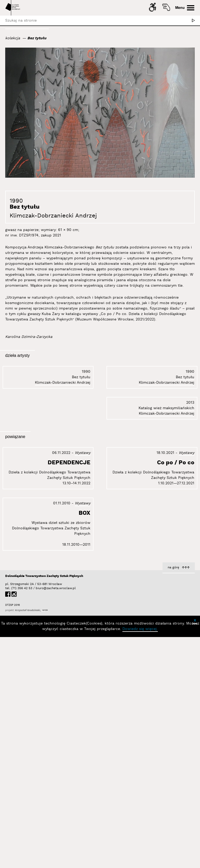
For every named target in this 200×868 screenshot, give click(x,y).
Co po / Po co (72, 779)
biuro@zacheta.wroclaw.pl (38, 843)
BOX (188, 629)
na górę (173, 823)
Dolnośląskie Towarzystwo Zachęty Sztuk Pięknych (44, 831)
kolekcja (13, 38)
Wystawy (83, 645)
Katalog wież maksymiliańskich (166, 541)
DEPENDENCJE (69, 654)
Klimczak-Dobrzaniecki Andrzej (53, 216)
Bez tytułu (37, 38)
